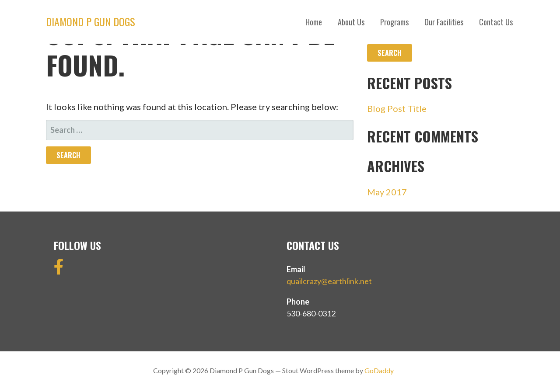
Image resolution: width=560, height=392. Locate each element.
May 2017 (387, 192)
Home (314, 22)
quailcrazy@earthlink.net (329, 281)
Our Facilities (444, 22)
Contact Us (496, 22)
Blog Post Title (397, 108)
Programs (394, 22)
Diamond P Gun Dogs (91, 21)
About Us (351, 22)
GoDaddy (379, 370)
